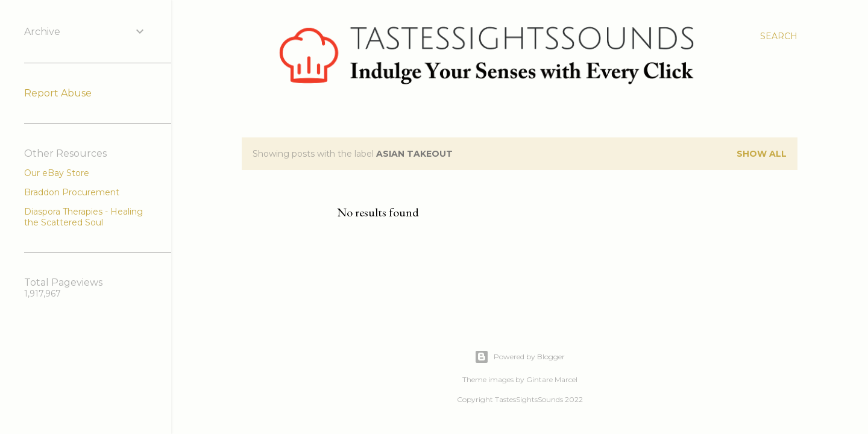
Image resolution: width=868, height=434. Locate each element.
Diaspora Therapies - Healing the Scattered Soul (83, 217)
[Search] (779, 36)
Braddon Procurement (72, 192)
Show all (762, 154)
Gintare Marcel (552, 379)
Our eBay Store (57, 173)
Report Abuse (58, 93)
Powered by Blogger (520, 357)
